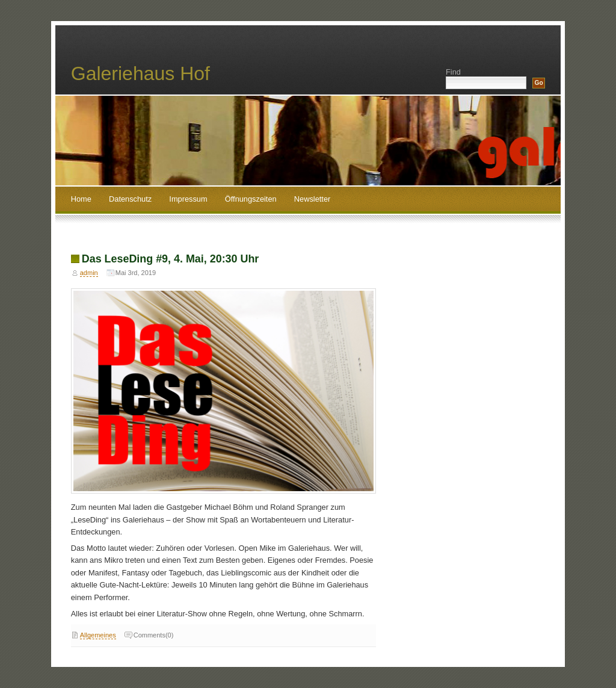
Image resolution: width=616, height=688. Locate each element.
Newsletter (312, 199)
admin (89, 273)
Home (81, 199)
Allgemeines (98, 635)
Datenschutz (130, 199)
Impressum (188, 199)
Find (453, 72)
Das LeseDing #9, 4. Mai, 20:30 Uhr (171, 259)
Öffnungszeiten (251, 199)
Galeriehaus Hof (140, 73)
